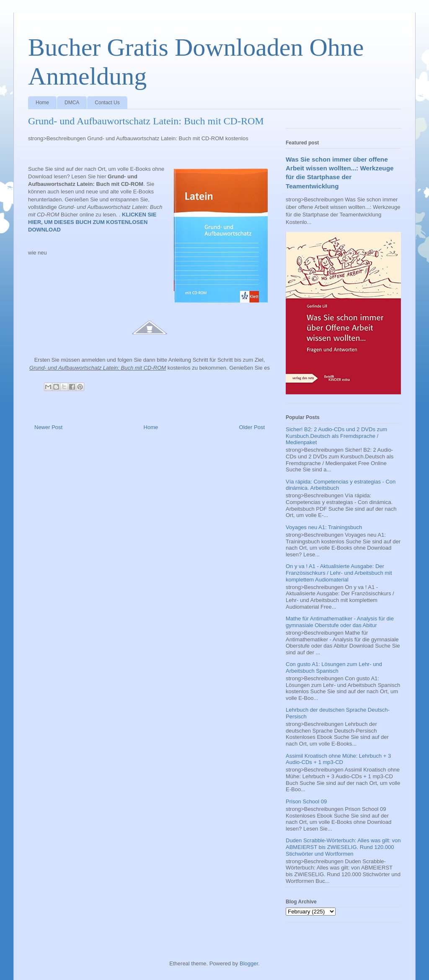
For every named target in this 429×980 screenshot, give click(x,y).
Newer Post (48, 427)
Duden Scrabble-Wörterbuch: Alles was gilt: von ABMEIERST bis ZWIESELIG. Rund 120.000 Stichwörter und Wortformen (343, 847)
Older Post (252, 427)
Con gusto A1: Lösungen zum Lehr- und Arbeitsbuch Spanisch (334, 667)
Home (42, 103)
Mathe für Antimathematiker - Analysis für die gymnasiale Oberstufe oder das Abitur (340, 622)
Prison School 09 (306, 801)
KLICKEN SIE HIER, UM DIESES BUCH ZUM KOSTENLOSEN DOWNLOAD (92, 222)
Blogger (249, 963)
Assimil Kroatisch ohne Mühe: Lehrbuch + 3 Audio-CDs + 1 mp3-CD (338, 759)
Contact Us (107, 103)
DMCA (72, 103)
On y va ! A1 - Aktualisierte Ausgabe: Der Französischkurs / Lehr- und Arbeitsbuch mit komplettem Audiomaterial (339, 573)
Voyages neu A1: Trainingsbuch (324, 527)
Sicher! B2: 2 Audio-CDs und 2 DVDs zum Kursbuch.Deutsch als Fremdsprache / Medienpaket (336, 436)
